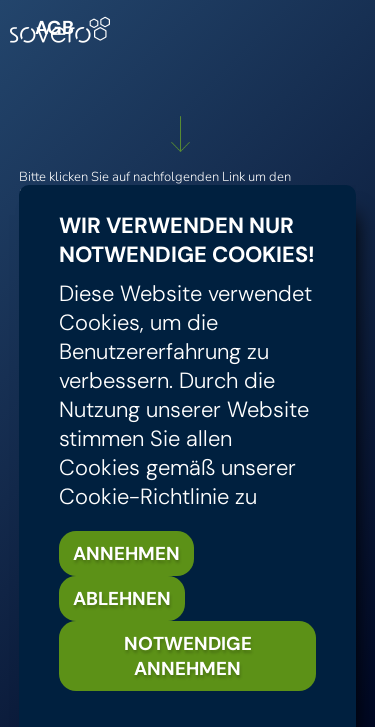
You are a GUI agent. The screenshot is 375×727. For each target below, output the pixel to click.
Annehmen (126, 553)
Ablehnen (122, 598)
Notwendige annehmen (188, 656)
